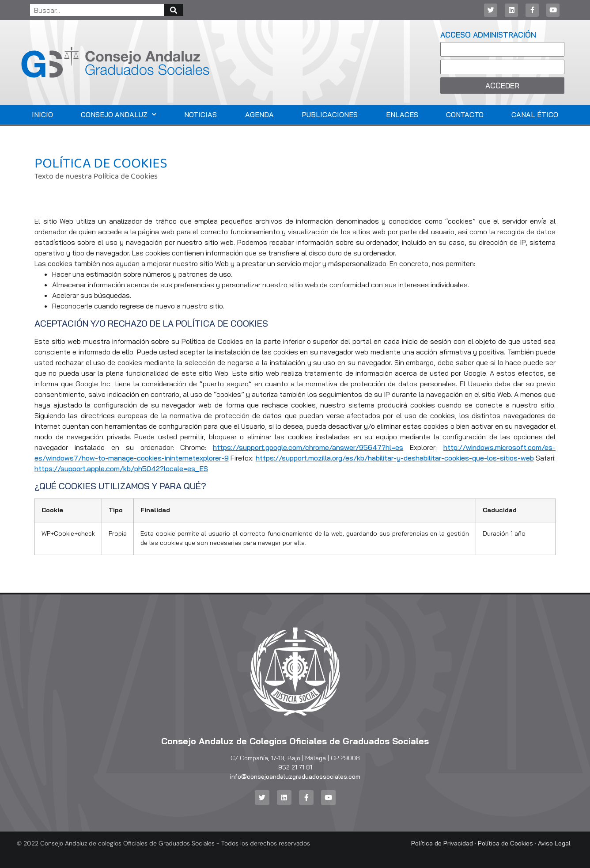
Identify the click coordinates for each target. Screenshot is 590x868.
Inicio (42, 114)
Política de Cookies (505, 843)
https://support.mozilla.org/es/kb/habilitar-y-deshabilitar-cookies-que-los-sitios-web (395, 458)
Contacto (465, 114)
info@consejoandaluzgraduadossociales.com (295, 777)
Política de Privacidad (442, 843)
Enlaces (402, 114)
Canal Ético (535, 114)
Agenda (259, 114)
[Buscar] (174, 10)
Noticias (200, 114)
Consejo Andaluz (119, 114)
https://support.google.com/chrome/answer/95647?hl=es (308, 447)
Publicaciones (330, 114)
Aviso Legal (554, 843)
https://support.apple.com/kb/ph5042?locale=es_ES (121, 468)
